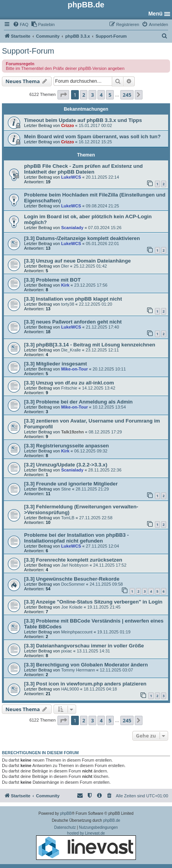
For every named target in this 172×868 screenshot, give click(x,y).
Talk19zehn (72, 432)
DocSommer (73, 584)
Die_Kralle (71, 350)
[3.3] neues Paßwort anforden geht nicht (73, 322)
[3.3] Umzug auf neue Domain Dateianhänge (77, 261)
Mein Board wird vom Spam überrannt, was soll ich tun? (92, 137)
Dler (65, 266)
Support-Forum (28, 51)
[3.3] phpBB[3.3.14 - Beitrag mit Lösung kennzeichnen (90, 345)
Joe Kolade (72, 607)
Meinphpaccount (77, 632)
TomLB (68, 518)
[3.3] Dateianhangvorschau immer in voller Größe (84, 646)
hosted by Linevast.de (86, 845)
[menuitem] (21, 24)
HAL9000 (70, 689)
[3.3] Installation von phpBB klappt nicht (73, 299)
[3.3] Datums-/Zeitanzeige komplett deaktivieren (82, 238)
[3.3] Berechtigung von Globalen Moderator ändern (86, 665)
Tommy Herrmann (78, 670)
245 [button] (127, 95)
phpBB (66, 813)
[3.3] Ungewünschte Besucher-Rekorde (72, 579)
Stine (66, 489)
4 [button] (101, 95)
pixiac (66, 651)
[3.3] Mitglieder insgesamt (56, 364)
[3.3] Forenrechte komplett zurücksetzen (73, 560)
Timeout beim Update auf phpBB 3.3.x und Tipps (83, 120)
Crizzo (67, 125)
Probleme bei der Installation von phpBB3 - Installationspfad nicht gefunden (76, 538)
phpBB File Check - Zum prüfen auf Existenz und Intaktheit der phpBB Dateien (83, 169)
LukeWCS (71, 177)
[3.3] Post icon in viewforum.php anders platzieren (85, 684)
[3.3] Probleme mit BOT (52, 280)
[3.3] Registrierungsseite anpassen (66, 446)
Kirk (65, 285)
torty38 (68, 304)
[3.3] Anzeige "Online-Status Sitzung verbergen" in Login (93, 602)
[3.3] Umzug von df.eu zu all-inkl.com (69, 383)
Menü (155, 14)
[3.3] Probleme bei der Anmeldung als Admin (78, 402)
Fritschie (69, 388)
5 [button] (110, 95)
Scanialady (72, 228)
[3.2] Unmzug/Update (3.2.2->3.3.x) (66, 465)
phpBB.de (112, 820)
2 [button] (84, 95)
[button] (63, 95)
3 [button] (92, 95)
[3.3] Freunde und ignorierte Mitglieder (71, 484)
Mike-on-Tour (74, 369)
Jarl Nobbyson (75, 565)
